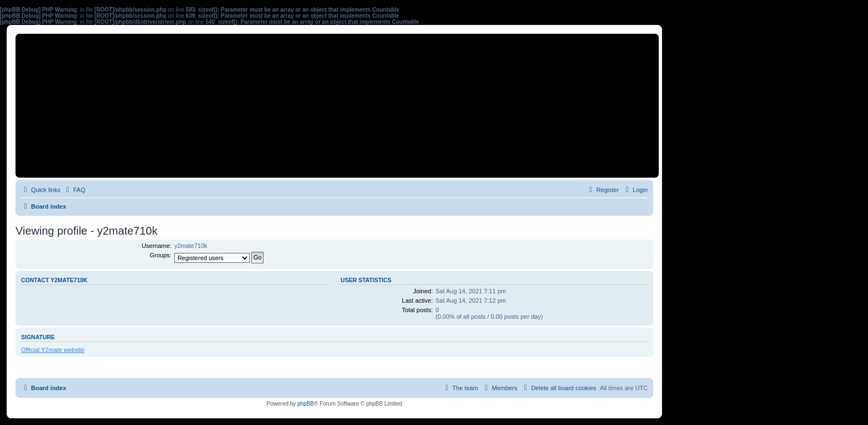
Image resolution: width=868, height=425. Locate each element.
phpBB (306, 404)
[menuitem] (74, 190)
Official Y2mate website (53, 350)
